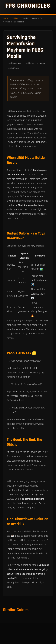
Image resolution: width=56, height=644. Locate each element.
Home (6, 18)
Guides (15, 18)
